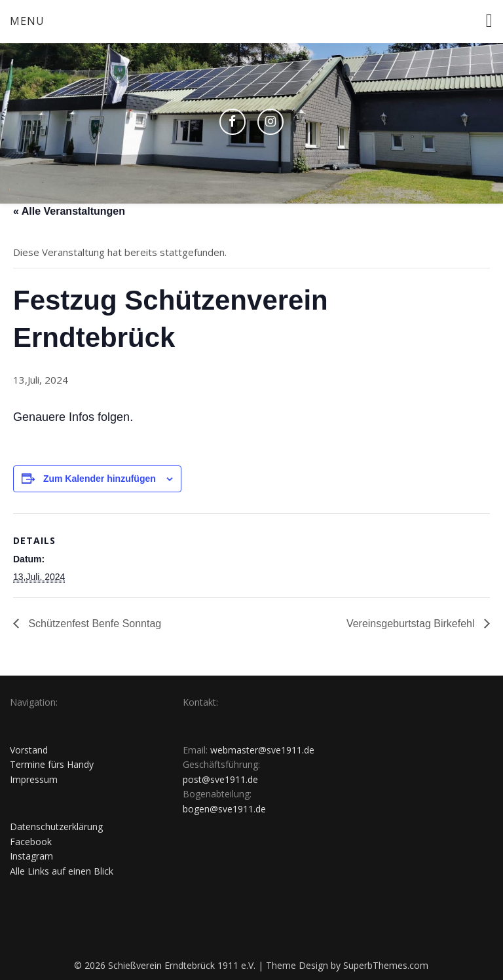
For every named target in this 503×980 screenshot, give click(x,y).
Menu (27, 21)
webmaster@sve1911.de (262, 750)
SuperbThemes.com (386, 965)
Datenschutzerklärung (56, 826)
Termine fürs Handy (52, 764)
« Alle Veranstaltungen (69, 211)
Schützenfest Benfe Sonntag (93, 624)
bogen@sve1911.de (224, 809)
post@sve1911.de (220, 779)
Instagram (31, 856)
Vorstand (29, 750)
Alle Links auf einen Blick (62, 871)
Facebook (31, 842)
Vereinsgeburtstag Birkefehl (412, 624)
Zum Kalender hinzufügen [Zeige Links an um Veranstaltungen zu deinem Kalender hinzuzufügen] (100, 479)
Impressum (34, 779)
